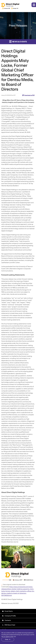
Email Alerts (7, 611)
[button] (34, 5)
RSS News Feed (9, 625)
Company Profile (9, 616)
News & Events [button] (18, 41)
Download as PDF (28, 95)
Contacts (6, 620)
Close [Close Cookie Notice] (7, 639)
